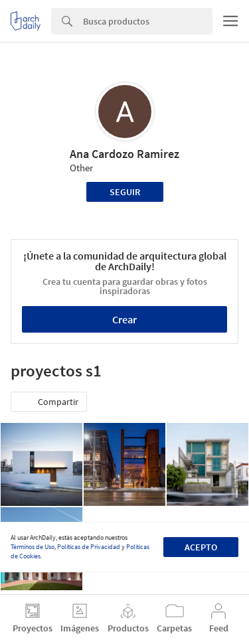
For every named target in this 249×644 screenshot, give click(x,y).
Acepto (201, 547)
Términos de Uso (33, 547)
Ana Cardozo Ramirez (124, 154)
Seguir (125, 192)
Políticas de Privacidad (89, 547)
